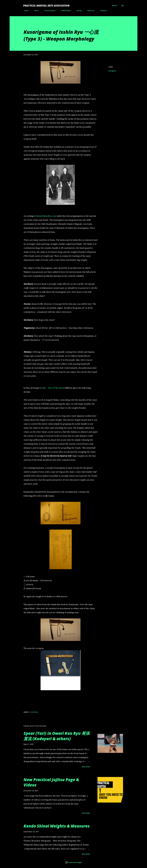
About (35, 11)
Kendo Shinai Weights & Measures (57, 826)
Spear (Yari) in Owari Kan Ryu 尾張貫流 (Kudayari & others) (57, 736)
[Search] (114, 6)
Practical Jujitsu (49, 11)
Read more (86, 767)
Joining (78, 11)
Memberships (65, 11)
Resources (90, 11)
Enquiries (102, 11)
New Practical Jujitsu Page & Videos (51, 782)
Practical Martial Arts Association (46, 6)
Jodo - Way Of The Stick (53, 388)
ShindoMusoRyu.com (46, 216)
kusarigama (112, 71)
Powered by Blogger (73, 862)
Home (25, 11)
